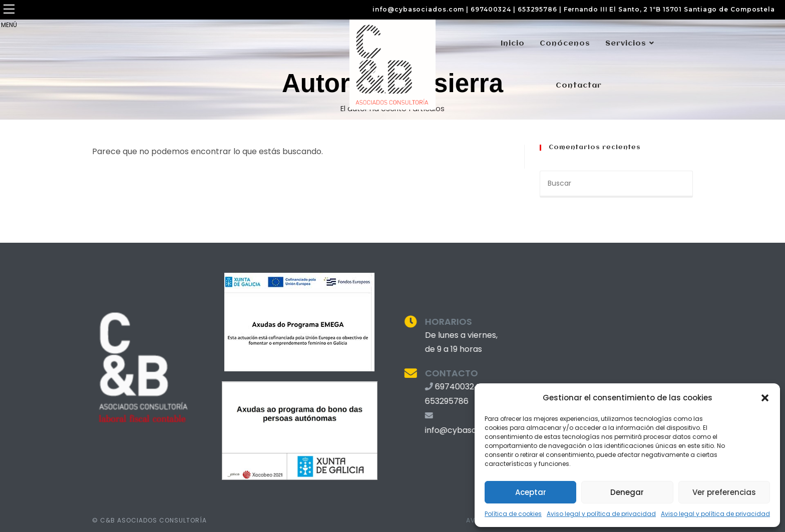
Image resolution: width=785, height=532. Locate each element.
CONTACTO (441, 373)
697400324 (491, 9)
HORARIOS (438, 322)
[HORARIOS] (400, 322)
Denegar (627, 492)
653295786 (537, 9)
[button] (765, 398)
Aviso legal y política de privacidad (601, 514)
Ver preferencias (724, 492)
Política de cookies (513, 514)
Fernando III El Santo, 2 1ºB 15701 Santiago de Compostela (669, 9)
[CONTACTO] (400, 373)
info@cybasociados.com (418, 9)
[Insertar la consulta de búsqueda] (616, 184)
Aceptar (531, 492)
